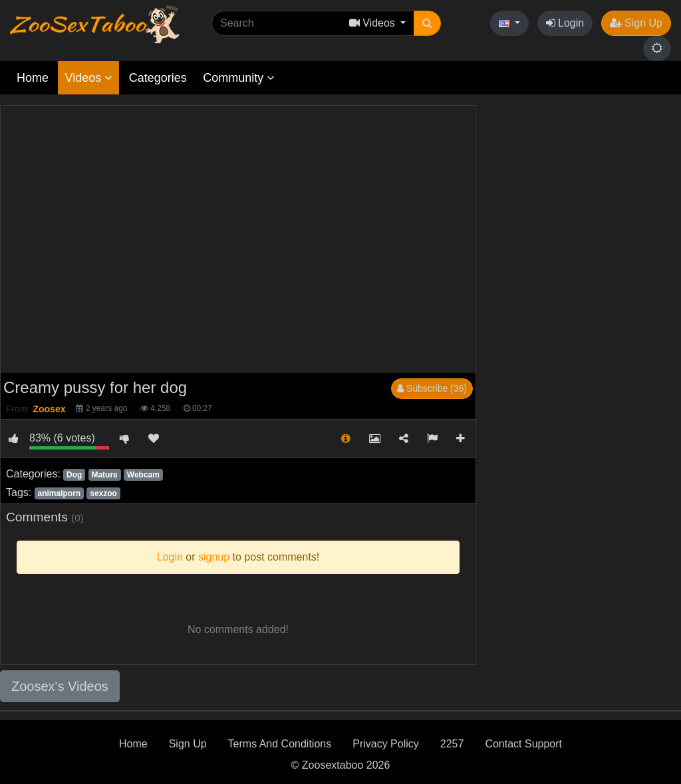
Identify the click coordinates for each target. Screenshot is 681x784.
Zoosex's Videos (60, 686)
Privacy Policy (386, 744)
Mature (104, 475)
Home (33, 78)
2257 (452, 744)
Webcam (143, 475)
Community (239, 78)
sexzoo (103, 493)
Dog (74, 475)
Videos (88, 78)
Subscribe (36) (432, 388)
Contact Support (523, 744)
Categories (158, 78)
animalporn (59, 493)
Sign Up (636, 23)
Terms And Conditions (280, 744)
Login (565, 23)
